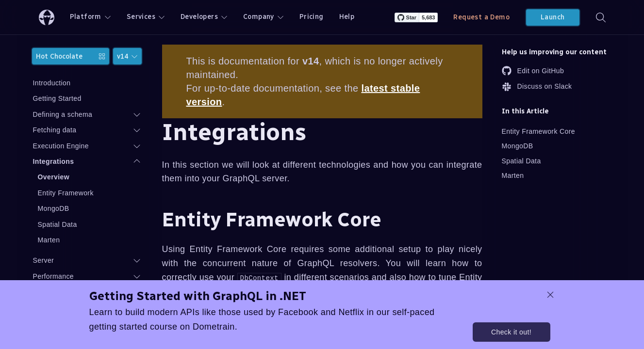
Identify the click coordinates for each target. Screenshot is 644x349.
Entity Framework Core (539, 131)
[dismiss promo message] (550, 295)
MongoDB (54, 208)
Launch (553, 17)
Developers (204, 17)
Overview (54, 177)
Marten (49, 240)
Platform (91, 17)
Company (264, 17)
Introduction (52, 83)
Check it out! (511, 332)
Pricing (312, 17)
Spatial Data (58, 224)
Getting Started (57, 98)
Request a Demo (481, 17)
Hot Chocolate (71, 56)
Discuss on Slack (537, 87)
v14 (127, 56)
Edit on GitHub (533, 71)
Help (347, 17)
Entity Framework (66, 193)
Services (146, 17)
